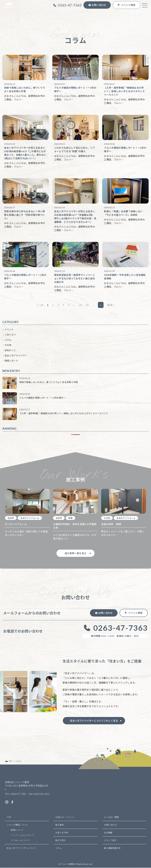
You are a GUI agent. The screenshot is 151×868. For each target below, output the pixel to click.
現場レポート (11, 361)
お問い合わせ (110, 825)
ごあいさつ (10, 335)
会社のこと (10, 350)
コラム (8, 340)
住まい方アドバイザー (16, 356)
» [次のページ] (101, 305)
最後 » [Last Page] (111, 305)
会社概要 (108, 833)
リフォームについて (20, 840)
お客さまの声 (62, 833)
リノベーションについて (22, 835)
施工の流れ (61, 840)
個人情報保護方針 (112, 848)
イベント (9, 330)
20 (87, 305)
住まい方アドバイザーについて (21, 848)
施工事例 (60, 825)
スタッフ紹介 (110, 840)
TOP (9, 817)
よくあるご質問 (111, 817)
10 (80, 305)
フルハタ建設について (17, 825)
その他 (8, 345)
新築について (17, 830)
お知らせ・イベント (65, 817)
